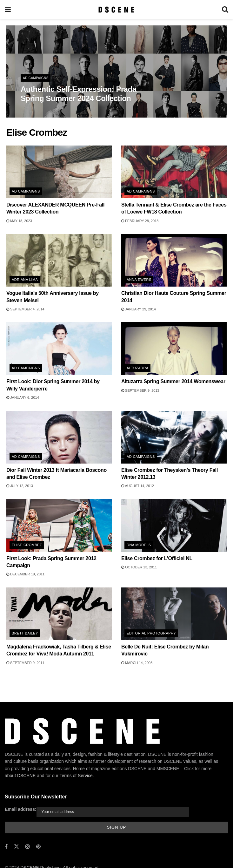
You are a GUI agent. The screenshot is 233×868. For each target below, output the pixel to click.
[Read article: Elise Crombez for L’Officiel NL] (174, 526)
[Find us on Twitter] (17, 847)
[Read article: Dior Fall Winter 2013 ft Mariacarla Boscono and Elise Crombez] (59, 437)
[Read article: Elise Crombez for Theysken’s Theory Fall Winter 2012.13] (174, 437)
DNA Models (139, 545)
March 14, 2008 (137, 663)
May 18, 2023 (19, 221)
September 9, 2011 (25, 663)
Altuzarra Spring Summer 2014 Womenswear (173, 381)
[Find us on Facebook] (6, 847)
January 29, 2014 (139, 309)
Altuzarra (138, 368)
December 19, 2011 (25, 574)
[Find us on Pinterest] (38, 847)
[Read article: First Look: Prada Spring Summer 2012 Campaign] (59, 526)
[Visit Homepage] (116, 10)
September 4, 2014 (25, 309)
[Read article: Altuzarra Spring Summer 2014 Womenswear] (174, 349)
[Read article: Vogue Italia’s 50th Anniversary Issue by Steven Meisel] (59, 260)
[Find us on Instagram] (28, 847)
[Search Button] (225, 10)
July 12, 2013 (20, 486)
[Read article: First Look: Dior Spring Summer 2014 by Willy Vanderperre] (59, 349)
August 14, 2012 (138, 486)
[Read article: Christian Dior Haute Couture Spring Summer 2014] (174, 260)
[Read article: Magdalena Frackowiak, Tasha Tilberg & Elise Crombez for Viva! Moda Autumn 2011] (59, 614)
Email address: (21, 809)
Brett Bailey (25, 633)
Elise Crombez (27, 545)
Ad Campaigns (36, 78)
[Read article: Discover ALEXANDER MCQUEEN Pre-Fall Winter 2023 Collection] (59, 172)
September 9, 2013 (140, 390)
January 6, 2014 (23, 397)
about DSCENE (20, 776)
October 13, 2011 (139, 567)
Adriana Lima (25, 280)
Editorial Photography (151, 633)
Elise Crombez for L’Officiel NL (157, 558)
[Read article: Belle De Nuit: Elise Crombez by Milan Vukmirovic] (174, 614)
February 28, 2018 (140, 221)
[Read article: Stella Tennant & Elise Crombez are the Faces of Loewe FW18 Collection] (174, 172)
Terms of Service (76, 776)
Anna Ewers (139, 280)
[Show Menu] (8, 10)
